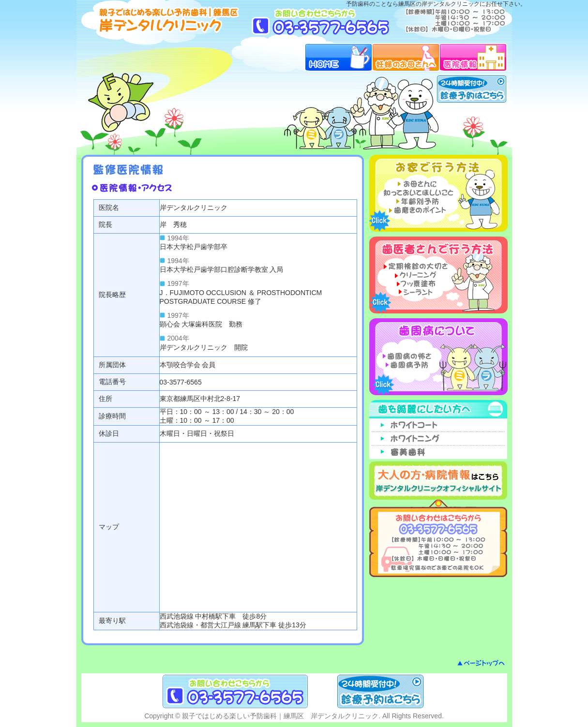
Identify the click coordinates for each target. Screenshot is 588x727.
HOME (338, 57)
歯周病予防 (416, 365)
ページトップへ (481, 663)
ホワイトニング (438, 439)
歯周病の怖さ (416, 356)
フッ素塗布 (416, 283)
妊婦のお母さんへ (406, 57)
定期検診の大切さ (416, 266)
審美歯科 (438, 452)
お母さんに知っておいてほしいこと (416, 188)
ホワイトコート (438, 425)
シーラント (416, 292)
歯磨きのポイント (416, 210)
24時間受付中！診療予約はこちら (472, 89)
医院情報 (473, 57)
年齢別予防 (416, 201)
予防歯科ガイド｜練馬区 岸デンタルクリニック (163, 20)
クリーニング (416, 274)
